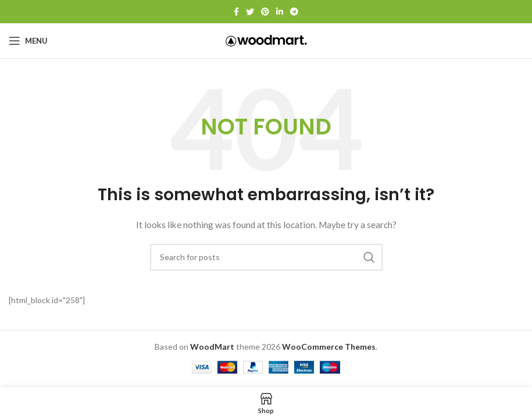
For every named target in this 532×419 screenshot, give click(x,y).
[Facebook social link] (236, 12)
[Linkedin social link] (280, 12)
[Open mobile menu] (28, 41)
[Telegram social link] (294, 12)
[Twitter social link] (250, 12)
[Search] (266, 257)
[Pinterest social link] (265, 12)
